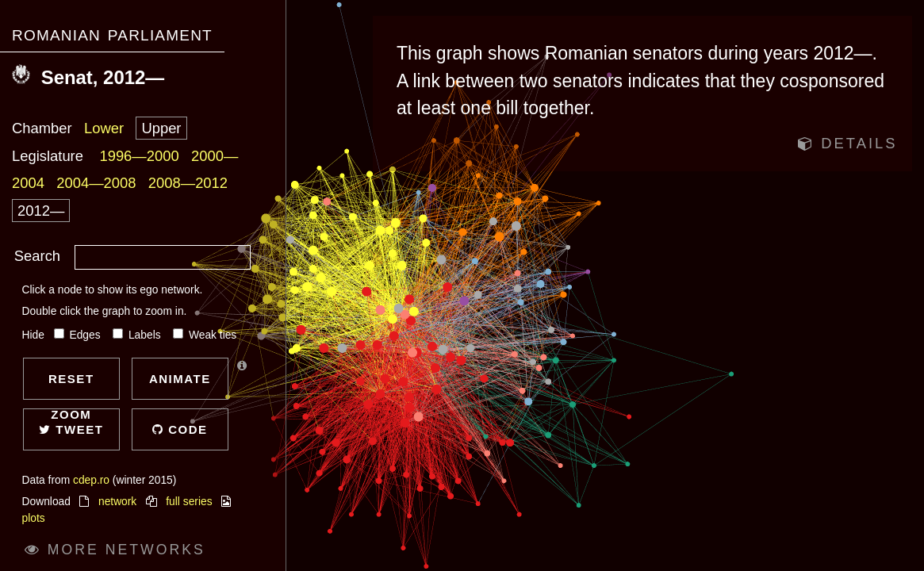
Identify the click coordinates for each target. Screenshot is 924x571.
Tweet (71, 429)
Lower (104, 128)
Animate (180, 379)
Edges (79, 335)
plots (34, 518)
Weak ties (205, 335)
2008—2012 (188, 183)
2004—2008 (96, 183)
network (117, 502)
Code (180, 429)
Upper (161, 128)
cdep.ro (91, 480)
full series (189, 502)
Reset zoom (71, 386)
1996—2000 (139, 156)
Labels (138, 335)
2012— (41, 211)
